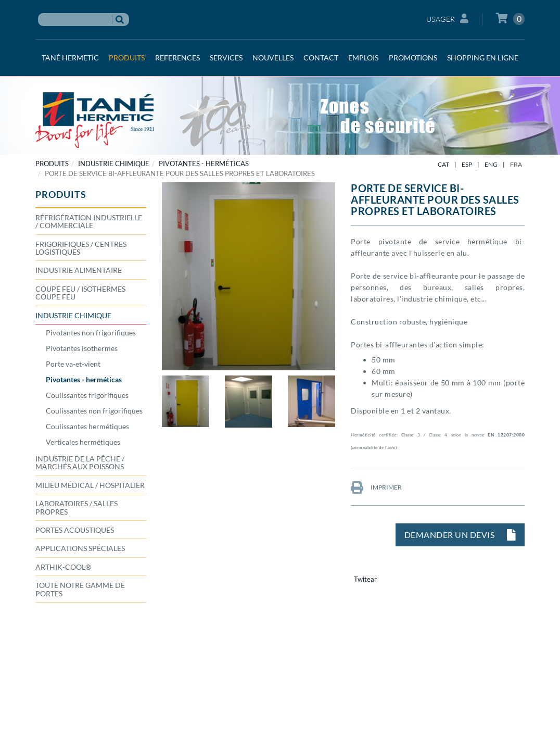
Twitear (365, 579)
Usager (448, 18)
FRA (516, 164)
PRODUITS (52, 164)
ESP (467, 164)
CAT (443, 164)
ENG (491, 164)
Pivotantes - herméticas (204, 164)
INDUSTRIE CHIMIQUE (114, 164)
